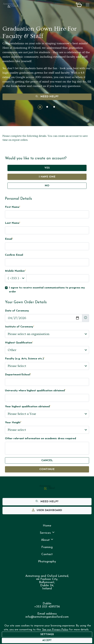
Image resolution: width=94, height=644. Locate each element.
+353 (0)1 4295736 (47, 607)
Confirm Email (14, 255)
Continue (47, 469)
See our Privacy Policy (55, 630)
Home (47, 526)
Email (9, 239)
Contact (47, 554)
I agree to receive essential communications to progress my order (47, 290)
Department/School (18, 375)
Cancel (47, 460)
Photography (47, 562)
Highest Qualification (19, 343)
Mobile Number (15, 271)
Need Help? (47, 97)
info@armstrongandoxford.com (47, 617)
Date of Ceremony (17, 311)
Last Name (13, 223)
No (47, 186)
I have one (47, 177)
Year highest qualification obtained (28, 407)
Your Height (13, 423)
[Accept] (47, 641)
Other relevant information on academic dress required (40, 439)
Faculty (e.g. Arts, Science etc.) (25, 359)
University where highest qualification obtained (35, 391)
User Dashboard (47, 510)
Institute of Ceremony (20, 327)
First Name (13, 207)
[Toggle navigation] (88, 5)
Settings (47, 634)
